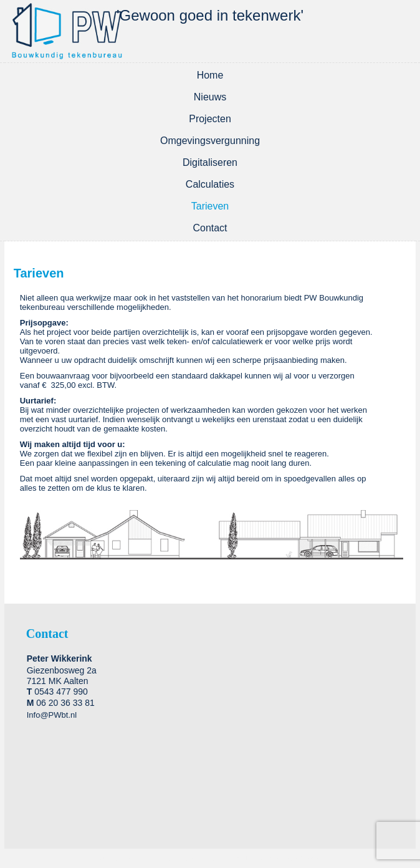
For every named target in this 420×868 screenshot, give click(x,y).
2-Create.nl (309, 858)
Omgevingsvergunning (210, 141)
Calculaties (210, 184)
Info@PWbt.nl (52, 715)
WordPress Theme (198, 858)
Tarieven (210, 206)
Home (210, 75)
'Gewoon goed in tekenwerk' (210, 15)
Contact (210, 228)
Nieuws (210, 97)
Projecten (210, 119)
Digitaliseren (210, 162)
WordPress (143, 858)
